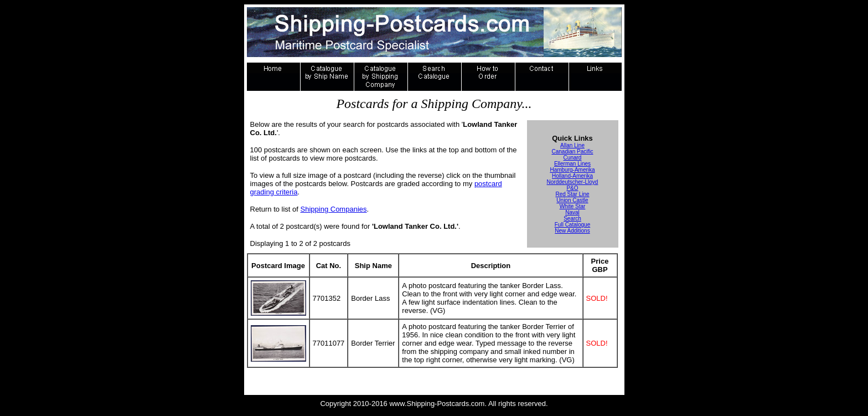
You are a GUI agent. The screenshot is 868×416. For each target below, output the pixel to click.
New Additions (572, 231)
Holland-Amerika (572, 176)
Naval (572, 212)
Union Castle (572, 200)
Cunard (573, 158)
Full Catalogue (572, 225)
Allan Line (572, 145)
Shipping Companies (334, 209)
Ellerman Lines (572, 164)
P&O (572, 188)
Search (572, 219)
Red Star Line (572, 194)
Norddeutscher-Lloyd (573, 182)
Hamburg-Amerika (572, 170)
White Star (573, 206)
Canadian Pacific (572, 151)
